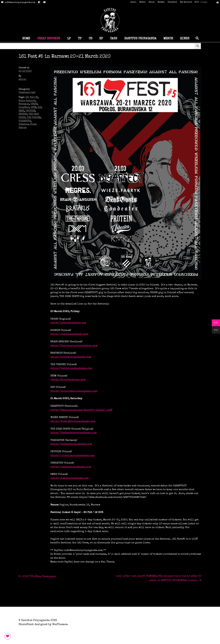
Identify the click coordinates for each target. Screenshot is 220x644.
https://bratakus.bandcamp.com (71, 357)
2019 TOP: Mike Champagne (39, 576)
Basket (161, 2)
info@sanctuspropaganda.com (18, 3)
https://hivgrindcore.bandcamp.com (74, 391)
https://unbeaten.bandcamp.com (71, 467)
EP (101, 39)
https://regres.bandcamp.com (69, 334)
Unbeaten (24, 124)
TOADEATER (25, 121)
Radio (142, 2)
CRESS (34, 104)
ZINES (185, 39)
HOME (26, 39)
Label (133, 2)
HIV (39, 108)
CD (90, 39)
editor (22, 80)
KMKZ (21, 111)
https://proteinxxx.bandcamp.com (72, 456)
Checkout (172, 2)
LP (69, 39)
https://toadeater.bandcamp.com (71, 444)
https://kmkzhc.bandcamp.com (70, 478)
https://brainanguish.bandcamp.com (74, 346)
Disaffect (24, 108)
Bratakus (24, 104)
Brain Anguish (27, 101)
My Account (186, 2)
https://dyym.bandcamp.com (68, 380)
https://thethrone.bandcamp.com (71, 368)
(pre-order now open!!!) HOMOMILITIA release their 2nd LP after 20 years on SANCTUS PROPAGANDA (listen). (159, 578)
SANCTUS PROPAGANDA (140, 39)
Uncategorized (27, 93)
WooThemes (60, 625)
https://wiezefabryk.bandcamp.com (73, 421)
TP (80, 39)
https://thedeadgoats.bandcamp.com (73, 433)
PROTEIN (30, 111)
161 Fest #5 (32, 97)
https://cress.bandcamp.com (68, 323)
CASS (114, 39)
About (152, 2)
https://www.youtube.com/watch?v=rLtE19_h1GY (81, 410)
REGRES (23, 114)
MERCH (168, 39)
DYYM (33, 108)
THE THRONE (34, 118)
